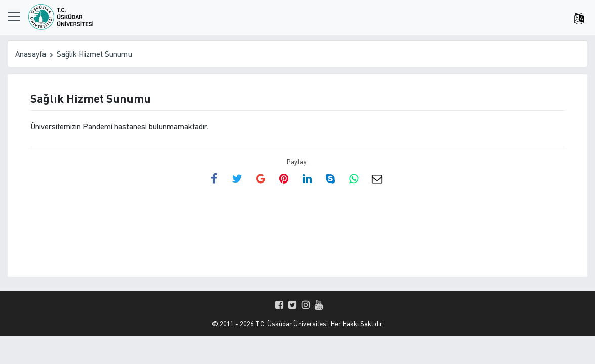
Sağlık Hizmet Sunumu (94, 54)
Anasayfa (31, 54)
